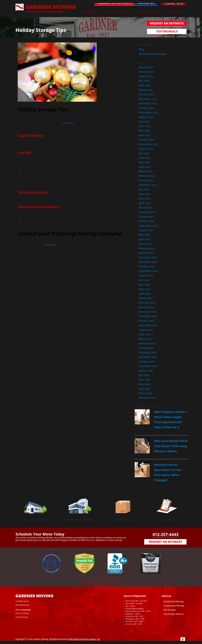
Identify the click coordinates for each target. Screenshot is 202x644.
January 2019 (146, 348)
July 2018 (144, 375)
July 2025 (144, 81)
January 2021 (146, 253)
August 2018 (146, 371)
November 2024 (148, 103)
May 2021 (144, 235)
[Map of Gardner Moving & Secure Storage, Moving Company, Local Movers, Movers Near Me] (86, 605)
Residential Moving (35, 520)
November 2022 (148, 185)
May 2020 (144, 289)
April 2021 (144, 239)
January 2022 (146, 217)
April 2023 (145, 167)
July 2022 (144, 189)
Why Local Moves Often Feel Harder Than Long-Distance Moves (171, 446)
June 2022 (145, 194)
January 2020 (146, 307)
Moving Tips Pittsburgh (152, 54)
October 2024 (147, 108)
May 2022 (144, 199)
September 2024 (148, 112)
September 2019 (148, 325)
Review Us (146, 3)
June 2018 (144, 380)
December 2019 (148, 312)
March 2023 (146, 171)
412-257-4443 (174, 3)
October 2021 (146, 221)
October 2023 (146, 140)
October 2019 (146, 321)
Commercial (111, 12)
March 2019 (146, 339)
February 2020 (147, 303)
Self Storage (142, 12)
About (157, 12)
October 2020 (147, 266)
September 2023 (148, 144)
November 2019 (148, 316)
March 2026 (146, 67)
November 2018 (148, 357)
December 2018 (148, 352)
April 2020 (145, 294)
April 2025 (145, 85)
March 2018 (145, 393)
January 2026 (146, 72)
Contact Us (176, 12)
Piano (126, 12)
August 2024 (146, 117)
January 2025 (146, 94)
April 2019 (145, 334)
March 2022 (146, 208)
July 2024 (144, 122)
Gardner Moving (68, 123)
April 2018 (144, 389)
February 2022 (147, 212)
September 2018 (148, 366)
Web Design (74, 639)
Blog (141, 49)
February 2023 (147, 176)
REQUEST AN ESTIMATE (115, 3)
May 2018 (144, 384)
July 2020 (144, 280)
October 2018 (146, 362)
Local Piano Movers (173, 614)
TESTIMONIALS (167, 31)
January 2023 (146, 180)
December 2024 (148, 99)
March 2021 (145, 244)
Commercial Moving (79, 520)
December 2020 (148, 257)
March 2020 (146, 298)
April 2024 (145, 135)
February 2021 (147, 248)
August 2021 (146, 230)
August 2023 (146, 149)
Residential (89, 12)
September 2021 (148, 226)
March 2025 (146, 90)
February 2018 (147, 398)
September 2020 (148, 271)
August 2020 (146, 275)
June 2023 (144, 158)
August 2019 (146, 330)
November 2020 (148, 262)
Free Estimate (167, 520)
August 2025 (146, 76)
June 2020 (145, 285)
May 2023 (144, 162)
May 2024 (144, 131)
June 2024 (145, 126)
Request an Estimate (165, 542)
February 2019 (147, 343)
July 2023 (144, 153)
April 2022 (145, 203)
